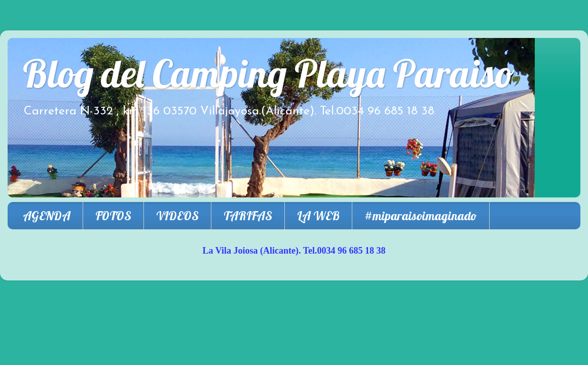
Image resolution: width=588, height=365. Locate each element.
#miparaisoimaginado (421, 216)
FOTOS (113, 216)
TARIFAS (248, 216)
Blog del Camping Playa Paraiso (269, 73)
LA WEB (318, 216)
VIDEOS (177, 216)
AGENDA (47, 216)
